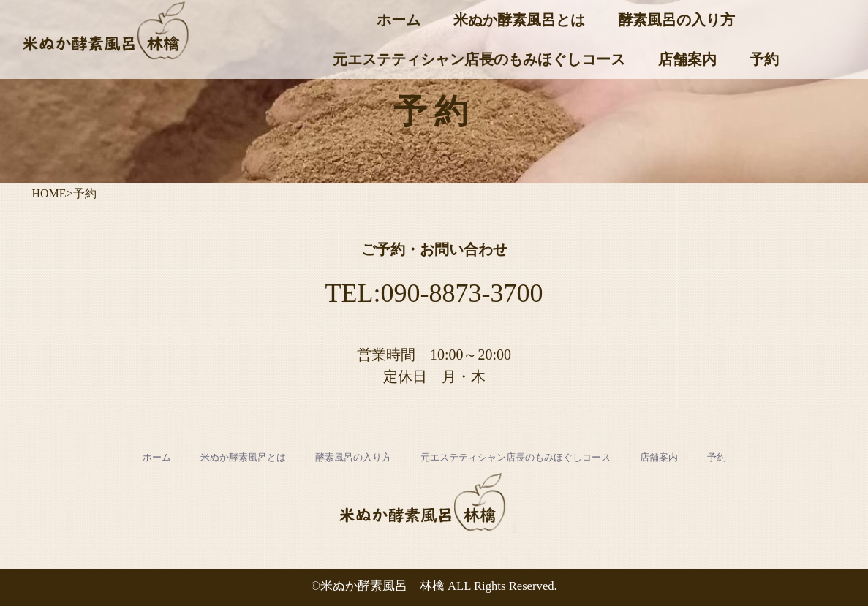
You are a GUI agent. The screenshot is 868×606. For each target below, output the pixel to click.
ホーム (399, 20)
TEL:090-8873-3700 (434, 293)
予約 (764, 59)
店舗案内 (687, 59)
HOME (49, 193)
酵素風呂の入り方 (676, 20)
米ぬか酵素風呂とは (519, 20)
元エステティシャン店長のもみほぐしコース (479, 59)
